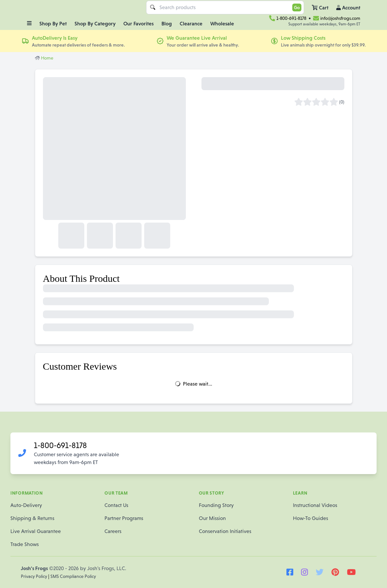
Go (297, 7)
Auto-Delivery (26, 505)
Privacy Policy (35, 576)
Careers (113, 531)
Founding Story (216, 505)
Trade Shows (25, 544)
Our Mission (212, 518)
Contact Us (116, 505)
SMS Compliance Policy (73, 576)
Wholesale (222, 23)
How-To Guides (311, 518)
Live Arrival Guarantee (36, 531)
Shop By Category (95, 23)
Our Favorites (138, 23)
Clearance (191, 23)
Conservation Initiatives (225, 531)
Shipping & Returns (32, 518)
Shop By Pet (53, 23)
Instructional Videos (315, 505)
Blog (167, 23)
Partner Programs (124, 518)
